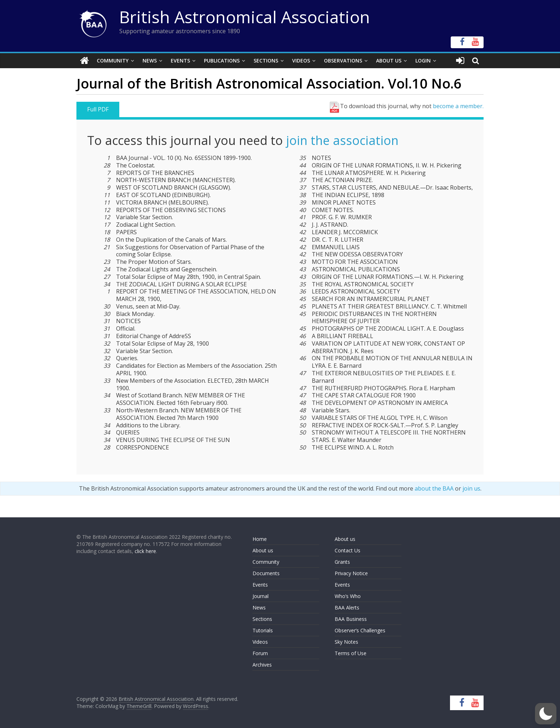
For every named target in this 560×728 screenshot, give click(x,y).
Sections (266, 61)
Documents (266, 573)
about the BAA (434, 488)
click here (145, 551)
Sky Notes (346, 642)
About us (263, 550)
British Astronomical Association (245, 17)
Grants (342, 562)
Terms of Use (351, 653)
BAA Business (351, 619)
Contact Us (347, 550)
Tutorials (263, 630)
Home (260, 539)
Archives (262, 665)
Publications (222, 61)
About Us (389, 61)
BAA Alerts (347, 607)
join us (471, 488)
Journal (261, 596)
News (150, 61)
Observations (343, 61)
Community (113, 61)
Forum (260, 653)
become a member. (458, 106)
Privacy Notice (351, 573)
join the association (342, 140)
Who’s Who (348, 596)
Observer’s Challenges (360, 630)
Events (180, 61)
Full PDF (98, 109)
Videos (301, 61)
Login (423, 61)
